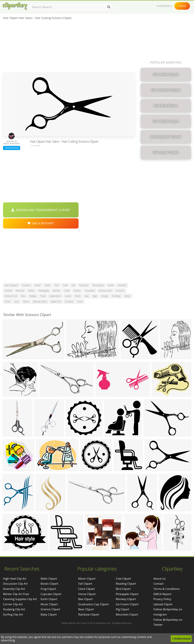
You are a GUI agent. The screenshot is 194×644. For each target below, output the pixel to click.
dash (48, 285)
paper (38, 285)
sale (65, 285)
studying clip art (14, 609)
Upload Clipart (163, 604)
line (17, 301)
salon (127, 296)
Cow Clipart (123, 579)
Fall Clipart (85, 584)
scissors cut (11, 296)
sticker (77, 291)
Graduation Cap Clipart (93, 604)
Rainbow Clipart (89, 614)
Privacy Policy (162, 599)
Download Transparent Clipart (41, 210)
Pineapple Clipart (127, 594)
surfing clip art (13, 614)
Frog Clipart (48, 589)
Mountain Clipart (127, 614)
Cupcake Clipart (51, 594)
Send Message (12, 148)
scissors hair (105, 291)
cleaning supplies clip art (20, 599)
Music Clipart (49, 604)
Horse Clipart (87, 594)
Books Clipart (49, 584)
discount (84, 285)
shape (105, 296)
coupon (26, 285)
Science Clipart (50, 609)
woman (20, 291)
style (67, 291)
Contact (159, 584)
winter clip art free (16, 594)
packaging (44, 291)
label (111, 285)
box (23, 296)
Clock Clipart (87, 589)
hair (57, 285)
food (43, 296)
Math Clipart (49, 579)
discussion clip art (15, 584)
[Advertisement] (69, 47)
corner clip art (13, 604)
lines (8, 301)
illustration (98, 285)
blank (31, 291)
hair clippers (11, 285)
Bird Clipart (123, 589)
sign (95, 296)
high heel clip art (15, 579)
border (57, 291)
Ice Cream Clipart (127, 604)
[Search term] (71, 7)
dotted (8, 291)
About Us (160, 579)
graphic (69, 301)
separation (55, 296)
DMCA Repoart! (41, 223)
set (73, 285)
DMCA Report (162, 594)
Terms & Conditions (166, 589)
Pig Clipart (123, 609)
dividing (116, 296)
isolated (122, 285)
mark (78, 296)
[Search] (109, 7)
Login (182, 6)
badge (33, 296)
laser (68, 296)
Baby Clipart (49, 614)
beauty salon (40, 301)
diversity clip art (14, 589)
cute (80, 301)
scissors (120, 291)
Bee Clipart (86, 599)
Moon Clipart (87, 579)
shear (26, 301)
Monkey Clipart (126, 599)
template (90, 291)
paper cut (56, 301)
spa (87, 296)
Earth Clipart (49, 599)
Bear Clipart (86, 609)
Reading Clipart (126, 584)
